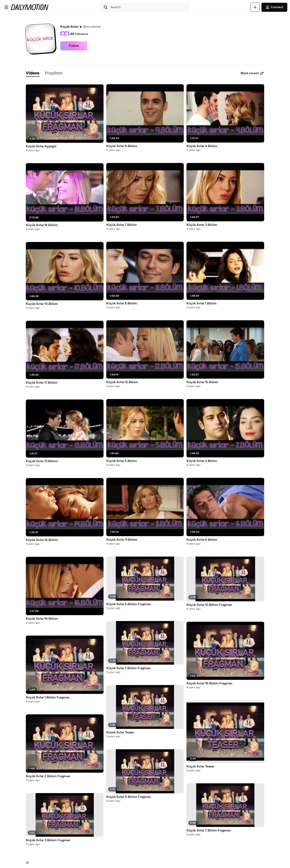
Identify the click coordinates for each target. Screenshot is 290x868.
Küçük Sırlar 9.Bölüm (122, 146)
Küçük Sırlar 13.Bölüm (42, 461)
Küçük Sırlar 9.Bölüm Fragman (129, 797)
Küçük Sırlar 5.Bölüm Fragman (128, 604)
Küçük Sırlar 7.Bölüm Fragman (128, 668)
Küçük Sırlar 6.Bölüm (202, 540)
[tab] (33, 73)
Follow (74, 46)
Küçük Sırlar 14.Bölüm (42, 540)
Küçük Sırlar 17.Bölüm (42, 383)
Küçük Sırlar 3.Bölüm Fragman (48, 840)
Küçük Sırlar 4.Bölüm (202, 146)
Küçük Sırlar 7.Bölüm (122, 225)
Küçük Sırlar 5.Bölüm (122, 461)
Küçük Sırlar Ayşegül (41, 146)
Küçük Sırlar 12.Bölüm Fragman (209, 605)
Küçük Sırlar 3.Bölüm (202, 225)
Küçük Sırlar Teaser (120, 732)
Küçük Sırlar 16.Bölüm (42, 619)
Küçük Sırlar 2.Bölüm (202, 461)
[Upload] (255, 7)
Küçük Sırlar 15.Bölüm (202, 382)
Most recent (252, 73)
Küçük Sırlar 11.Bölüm (122, 540)
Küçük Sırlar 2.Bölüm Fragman (48, 776)
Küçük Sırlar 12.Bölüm (122, 382)
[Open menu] (6, 7)
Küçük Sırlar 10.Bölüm (42, 304)
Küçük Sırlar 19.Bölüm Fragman (209, 683)
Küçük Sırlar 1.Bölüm (202, 303)
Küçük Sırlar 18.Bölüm (42, 225)
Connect (274, 7)
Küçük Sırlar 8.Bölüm (122, 303)
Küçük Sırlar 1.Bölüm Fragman (48, 698)
